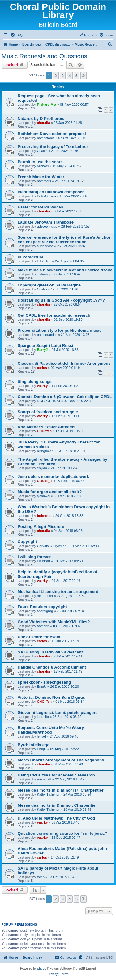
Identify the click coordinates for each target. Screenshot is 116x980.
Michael (43, 166)
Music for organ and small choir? (50, 492)
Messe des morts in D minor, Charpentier (57, 805)
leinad (41, 736)
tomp (41, 877)
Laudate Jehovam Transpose (46, 222)
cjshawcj (43, 274)
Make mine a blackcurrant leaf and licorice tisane (65, 270)
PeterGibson (46, 196)
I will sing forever (34, 557)
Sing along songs (35, 382)
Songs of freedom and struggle (48, 412)
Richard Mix (46, 105)
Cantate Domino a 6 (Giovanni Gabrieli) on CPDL (65, 397)
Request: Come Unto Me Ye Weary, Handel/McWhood (51, 730)
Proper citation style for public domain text (59, 330)
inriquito (43, 717)
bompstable (46, 138)
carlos (42, 368)
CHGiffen (44, 431)
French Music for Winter (41, 177)
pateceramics (47, 335)
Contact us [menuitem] (65, 957)
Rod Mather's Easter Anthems (47, 427)
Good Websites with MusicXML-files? (54, 622)
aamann (43, 626)
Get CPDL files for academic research (54, 315)
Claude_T (45, 481)
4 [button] (69, 76)
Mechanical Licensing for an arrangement (58, 592)
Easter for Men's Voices (40, 207)
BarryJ (42, 350)
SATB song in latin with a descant (50, 652)
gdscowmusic (47, 226)
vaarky (42, 386)
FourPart (43, 561)
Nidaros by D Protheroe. (41, 119)
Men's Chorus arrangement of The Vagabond (61, 760)
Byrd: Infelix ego (34, 745)
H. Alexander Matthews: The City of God (56, 818)
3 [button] (63, 76)
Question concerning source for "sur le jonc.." (62, 833)
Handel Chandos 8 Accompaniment (52, 667)
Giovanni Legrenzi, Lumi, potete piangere (58, 712)
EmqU (42, 686)
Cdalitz (42, 151)
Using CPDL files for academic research (56, 775)
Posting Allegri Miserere (41, 527)
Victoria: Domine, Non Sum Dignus (51, 697)
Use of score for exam (39, 637)
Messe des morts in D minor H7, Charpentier (61, 790)
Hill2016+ (44, 261)
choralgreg (45, 611)
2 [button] (56, 76)
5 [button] (77, 76)
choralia (43, 123)
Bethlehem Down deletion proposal (52, 134)
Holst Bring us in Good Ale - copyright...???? (61, 300)
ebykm (42, 468)
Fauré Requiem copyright (42, 607)
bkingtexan (45, 451)
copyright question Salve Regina (49, 285)
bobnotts (44, 516)
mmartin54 (45, 596)
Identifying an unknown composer (51, 192)
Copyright (27, 542)
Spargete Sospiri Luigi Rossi (45, 346)
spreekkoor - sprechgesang (44, 682)
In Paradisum (30, 257)
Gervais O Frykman (52, 546)
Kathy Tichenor (48, 794)
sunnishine (45, 246)
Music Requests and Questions (44, 56)
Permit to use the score (40, 162)
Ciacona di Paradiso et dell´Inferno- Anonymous (64, 363)
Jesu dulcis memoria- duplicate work (53, 477)
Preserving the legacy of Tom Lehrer (53, 147)
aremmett (44, 779)
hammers (44, 181)
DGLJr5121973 (48, 401)
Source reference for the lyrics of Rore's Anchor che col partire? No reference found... (64, 240)
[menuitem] (16, 35)
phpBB (42, 968)
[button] (84, 76)
